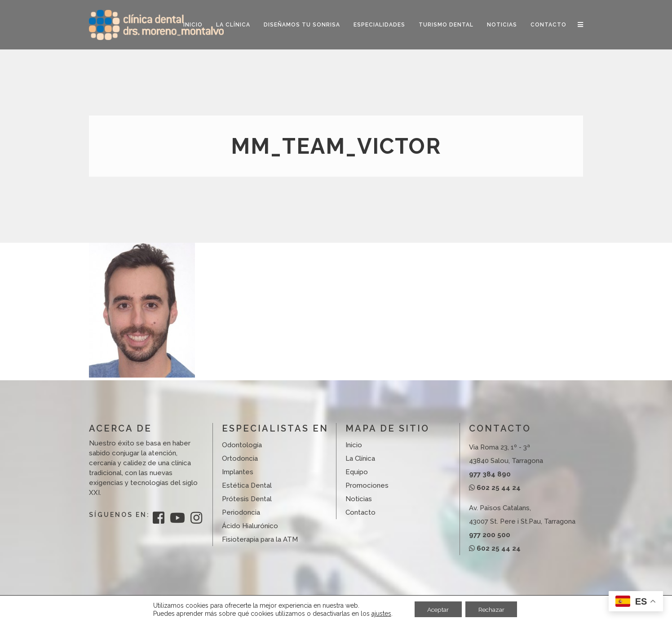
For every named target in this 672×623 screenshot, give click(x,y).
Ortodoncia (240, 458)
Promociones (367, 485)
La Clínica (360, 458)
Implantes (238, 472)
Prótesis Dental (247, 499)
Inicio (354, 445)
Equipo (357, 472)
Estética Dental (247, 485)
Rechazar (492, 609)
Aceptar (437, 609)
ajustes (379, 613)
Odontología (242, 445)
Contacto (360, 512)
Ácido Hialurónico (250, 526)
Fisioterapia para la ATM (260, 539)
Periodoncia (241, 512)
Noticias (359, 499)
